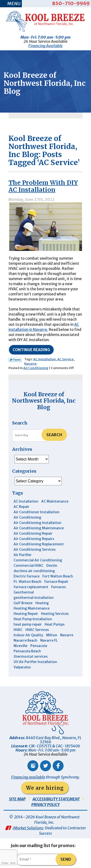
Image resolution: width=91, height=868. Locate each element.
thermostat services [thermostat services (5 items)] (31, 656)
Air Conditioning (36, 368)
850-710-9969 (71, 3)
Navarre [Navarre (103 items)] (67, 635)
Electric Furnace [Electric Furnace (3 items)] (27, 576)
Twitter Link (15, 360)
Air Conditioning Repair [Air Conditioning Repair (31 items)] (33, 533)
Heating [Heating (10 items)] (42, 603)
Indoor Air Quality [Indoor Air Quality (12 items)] (28, 635)
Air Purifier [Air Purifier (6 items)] (23, 555)
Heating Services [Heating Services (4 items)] (55, 614)
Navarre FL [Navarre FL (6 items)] (49, 640)
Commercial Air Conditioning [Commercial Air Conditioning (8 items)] (38, 560)
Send (66, 859)
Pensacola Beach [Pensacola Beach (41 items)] (27, 651)
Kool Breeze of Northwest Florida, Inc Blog (44, 401)
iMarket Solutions (28, 828)
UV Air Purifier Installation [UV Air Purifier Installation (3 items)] (35, 662)
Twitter (45, 766)
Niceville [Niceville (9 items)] (21, 646)
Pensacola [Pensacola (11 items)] (39, 646)
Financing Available (45, 46)
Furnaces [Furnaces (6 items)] (58, 587)
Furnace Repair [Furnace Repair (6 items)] (56, 582)
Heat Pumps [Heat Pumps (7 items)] (55, 624)
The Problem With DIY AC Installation (43, 186)
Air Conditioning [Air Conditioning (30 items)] (27, 517)
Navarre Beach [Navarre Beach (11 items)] (25, 640)
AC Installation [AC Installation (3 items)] (26, 501)
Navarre (30, 364)
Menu (14, 4)
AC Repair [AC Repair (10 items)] (21, 507)
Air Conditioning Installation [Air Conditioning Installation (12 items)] (37, 523)
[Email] (39, 859)
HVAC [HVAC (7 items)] (18, 630)
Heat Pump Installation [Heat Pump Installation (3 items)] (33, 619)
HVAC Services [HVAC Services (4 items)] (37, 630)
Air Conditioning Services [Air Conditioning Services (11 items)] (35, 549)
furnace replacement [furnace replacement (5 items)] (31, 587)
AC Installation (45, 359)
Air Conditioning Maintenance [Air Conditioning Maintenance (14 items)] (39, 528)
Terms (13, 863)
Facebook (58, 766)
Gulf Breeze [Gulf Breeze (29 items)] (23, 603)
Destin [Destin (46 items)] (52, 566)
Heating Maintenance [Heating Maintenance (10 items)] (32, 608)
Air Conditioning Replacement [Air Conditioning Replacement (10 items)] (39, 544)
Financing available (28, 777)
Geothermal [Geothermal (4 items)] (24, 592)
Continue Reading (31, 350)
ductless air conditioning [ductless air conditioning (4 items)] (34, 571)
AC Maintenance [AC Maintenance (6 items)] (55, 501)
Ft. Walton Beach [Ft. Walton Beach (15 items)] (28, 582)
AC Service (65, 359)
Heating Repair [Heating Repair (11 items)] (26, 614)
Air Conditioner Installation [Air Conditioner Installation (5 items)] (37, 512)
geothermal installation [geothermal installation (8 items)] (34, 598)
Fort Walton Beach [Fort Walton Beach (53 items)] (58, 576)
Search (54, 435)
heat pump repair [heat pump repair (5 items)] (28, 624)
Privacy (5, 863)
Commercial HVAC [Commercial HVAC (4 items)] (29, 566)
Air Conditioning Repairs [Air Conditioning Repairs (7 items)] (34, 539)
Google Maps (33, 766)
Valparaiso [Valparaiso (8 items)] (22, 667)
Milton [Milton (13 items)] (52, 635)
